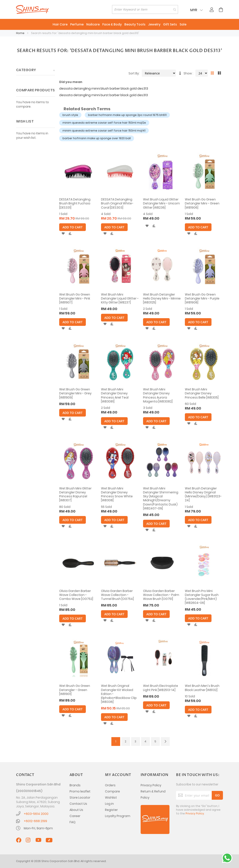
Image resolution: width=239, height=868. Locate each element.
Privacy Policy (151, 785)
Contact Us (78, 804)
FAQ (73, 822)
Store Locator (80, 798)
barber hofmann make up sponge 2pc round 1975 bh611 (127, 115)
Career (75, 816)
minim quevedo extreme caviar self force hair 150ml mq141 (104, 131)
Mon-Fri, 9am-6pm (38, 828)
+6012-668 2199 (35, 821)
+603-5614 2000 (36, 814)
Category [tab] (26, 70)
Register (111, 810)
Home (21, 33)
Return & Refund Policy (153, 794)
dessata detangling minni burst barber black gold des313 (104, 95)
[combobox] (145, 9)
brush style (70, 115)
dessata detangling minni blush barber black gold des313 (104, 88)
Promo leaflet (80, 791)
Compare (112, 791)
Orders (110, 785)
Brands (75, 785)
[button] (63, 234)
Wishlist (111, 798)
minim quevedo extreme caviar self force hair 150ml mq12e (104, 123)
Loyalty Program (118, 816)
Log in (109, 804)
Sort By (134, 73)
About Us (76, 810)
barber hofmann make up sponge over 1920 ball (97, 138)
